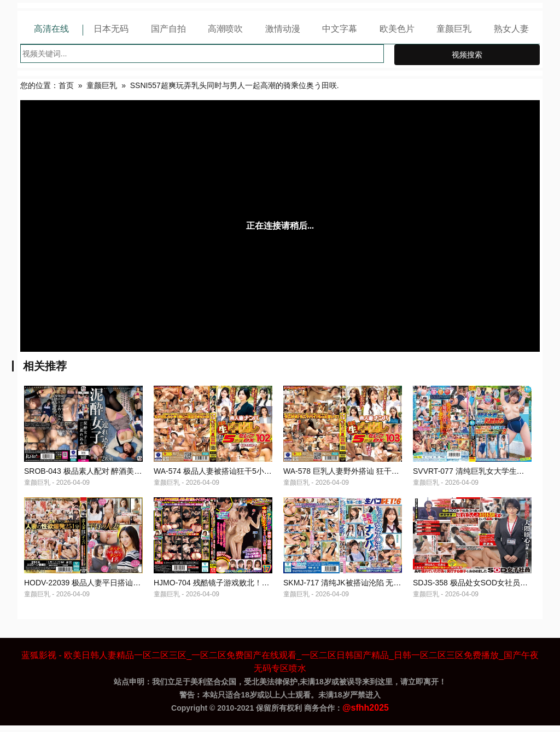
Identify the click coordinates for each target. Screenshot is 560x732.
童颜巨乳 (454, 29)
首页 (66, 85)
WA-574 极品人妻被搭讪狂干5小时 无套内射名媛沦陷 (244, 474)
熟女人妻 (511, 29)
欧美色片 (397, 29)
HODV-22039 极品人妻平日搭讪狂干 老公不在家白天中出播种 (129, 589)
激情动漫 (283, 29)
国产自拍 (168, 29)
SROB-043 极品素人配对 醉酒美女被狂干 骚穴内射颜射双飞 (126, 474)
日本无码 (111, 29)
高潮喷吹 (225, 29)
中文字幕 (340, 29)
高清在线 (51, 29)
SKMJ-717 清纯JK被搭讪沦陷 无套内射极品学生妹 (369, 589)
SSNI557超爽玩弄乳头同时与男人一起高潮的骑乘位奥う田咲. (235, 85)
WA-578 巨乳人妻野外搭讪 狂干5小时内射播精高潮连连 (378, 474)
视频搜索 (467, 55)
